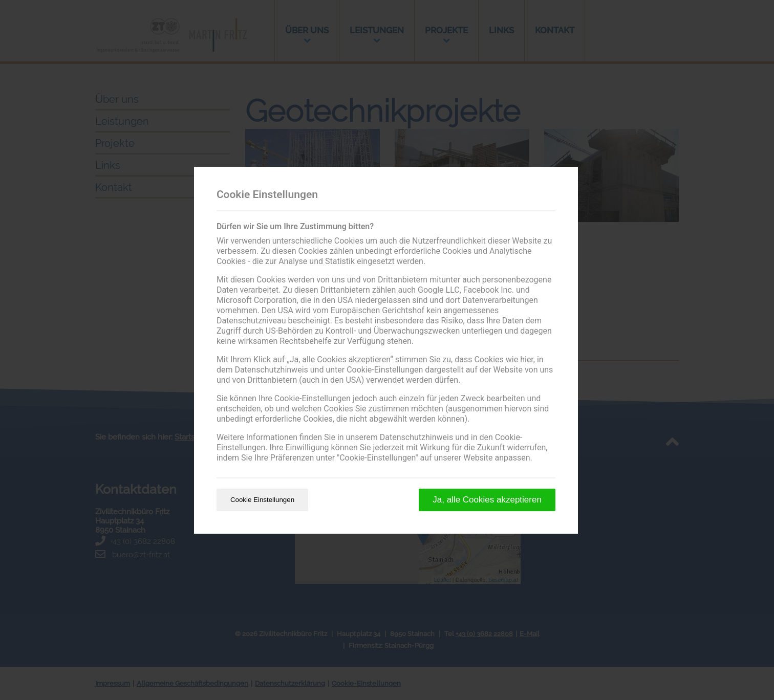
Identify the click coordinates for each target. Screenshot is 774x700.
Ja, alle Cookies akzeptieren (487, 500)
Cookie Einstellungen (262, 500)
